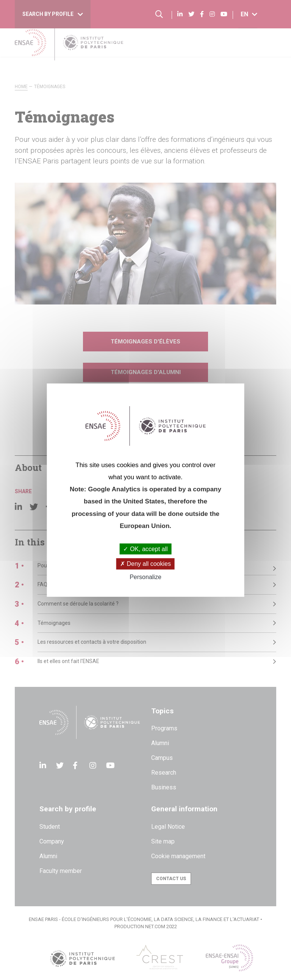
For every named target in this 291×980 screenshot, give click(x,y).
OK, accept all (145, 549)
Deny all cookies (145, 564)
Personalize (145, 577)
